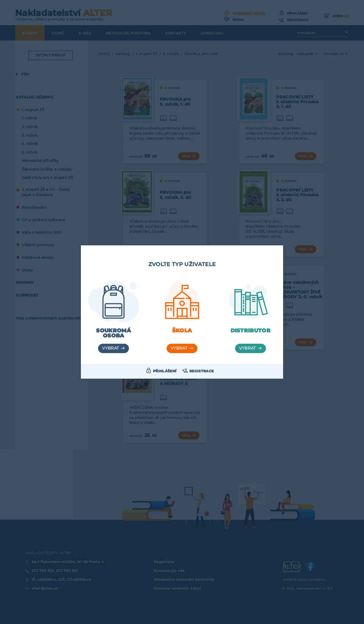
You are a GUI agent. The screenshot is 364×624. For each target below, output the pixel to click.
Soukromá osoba (113, 333)
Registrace (201, 371)
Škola (182, 330)
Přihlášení (165, 371)
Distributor (251, 330)
